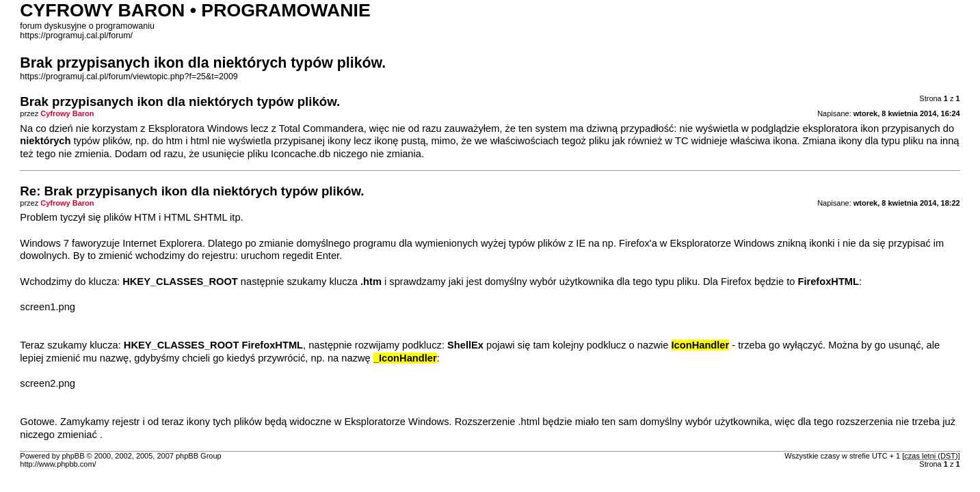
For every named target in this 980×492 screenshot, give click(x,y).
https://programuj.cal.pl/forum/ (76, 36)
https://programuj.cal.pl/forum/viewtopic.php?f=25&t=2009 (129, 77)
